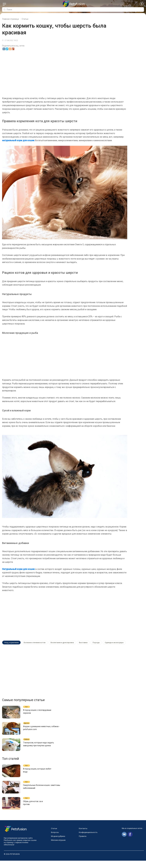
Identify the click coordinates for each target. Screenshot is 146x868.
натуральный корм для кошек (18, 141)
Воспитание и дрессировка (59, 643)
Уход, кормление (11, 643)
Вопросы (55, 840)
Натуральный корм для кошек (18, 569)
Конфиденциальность (88, 840)
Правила (83, 844)
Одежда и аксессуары (108, 643)
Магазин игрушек (58, 847)
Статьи (54, 836)
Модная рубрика (58, 844)
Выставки (79, 643)
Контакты (83, 836)
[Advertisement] (73, 74)
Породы (91, 643)
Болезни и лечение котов (33, 643)
